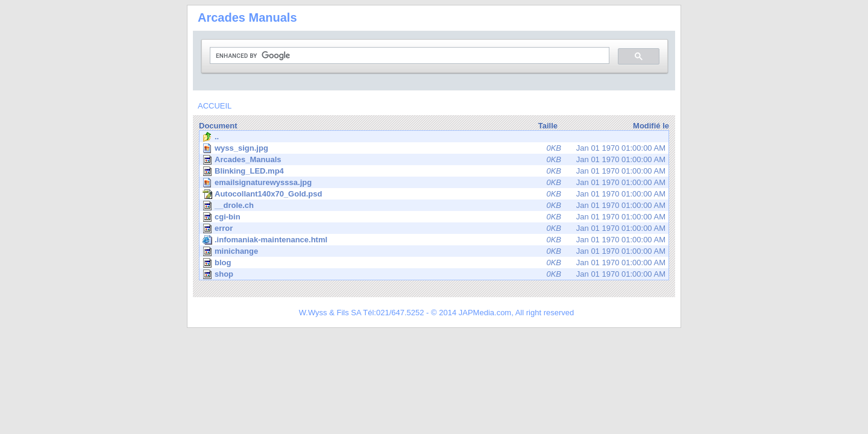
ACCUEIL (215, 106)
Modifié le (651, 126)
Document (218, 126)
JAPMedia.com (485, 313)
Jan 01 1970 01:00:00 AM (435, 148)
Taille (548, 126)
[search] (408, 56)
